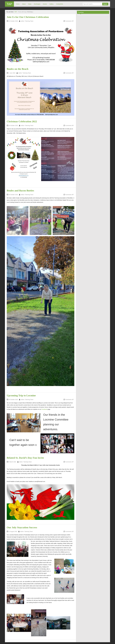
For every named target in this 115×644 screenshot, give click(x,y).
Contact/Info (60, 4)
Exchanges (37, 4)
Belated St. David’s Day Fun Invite (25, 458)
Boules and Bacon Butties (20, 191)
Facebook (44, 409)
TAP (9, 4)
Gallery (51, 4)
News (30, 4)
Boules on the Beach (18, 69)
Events (45, 4)
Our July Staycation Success (22, 527)
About (24, 4)
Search (105, 4)
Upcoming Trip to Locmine (21, 395)
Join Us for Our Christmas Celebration (28, 17)
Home (18, 4)
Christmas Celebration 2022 (22, 121)
